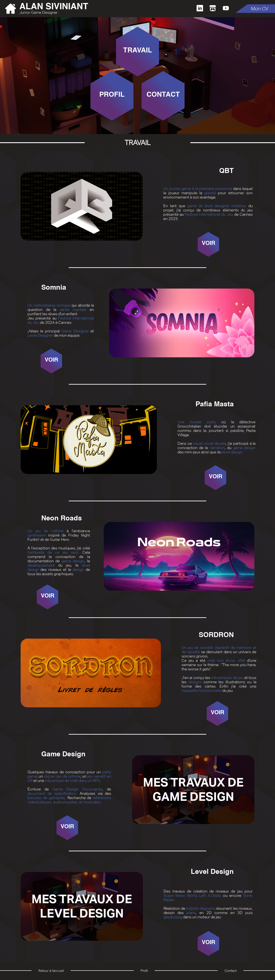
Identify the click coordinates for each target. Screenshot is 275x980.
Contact (231, 971)
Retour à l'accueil (51, 971)
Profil (144, 971)
